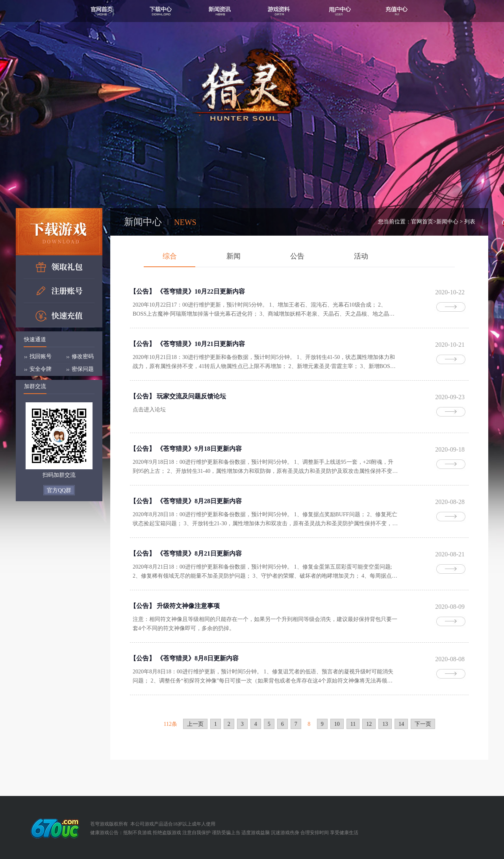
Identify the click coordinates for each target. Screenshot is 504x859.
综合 (170, 256)
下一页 (423, 724)
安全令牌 (41, 369)
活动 (361, 256)
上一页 (195, 724)
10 (337, 724)
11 (353, 724)
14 (401, 724)
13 (385, 724)
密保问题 (83, 369)
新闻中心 (447, 222)
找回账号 (41, 356)
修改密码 (83, 356)
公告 (297, 256)
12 (369, 724)
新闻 (233, 256)
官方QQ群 (59, 490)
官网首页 (422, 222)
